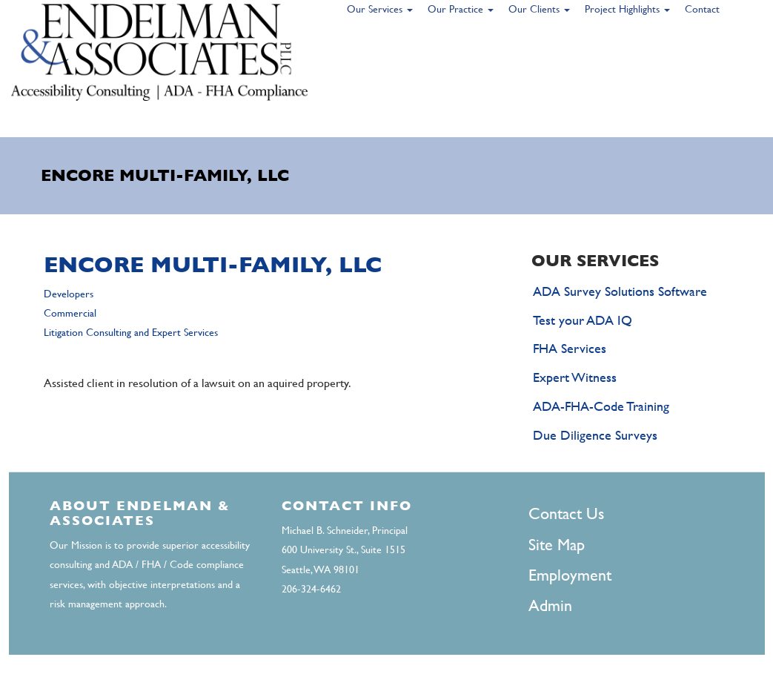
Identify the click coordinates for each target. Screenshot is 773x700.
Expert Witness (575, 377)
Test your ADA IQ (583, 320)
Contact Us (566, 514)
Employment (570, 575)
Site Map (557, 545)
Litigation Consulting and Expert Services (131, 332)
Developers (69, 294)
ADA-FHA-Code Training (601, 406)
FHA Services (570, 348)
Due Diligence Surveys (595, 435)
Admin (550, 605)
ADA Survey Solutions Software (620, 291)
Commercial (70, 313)
